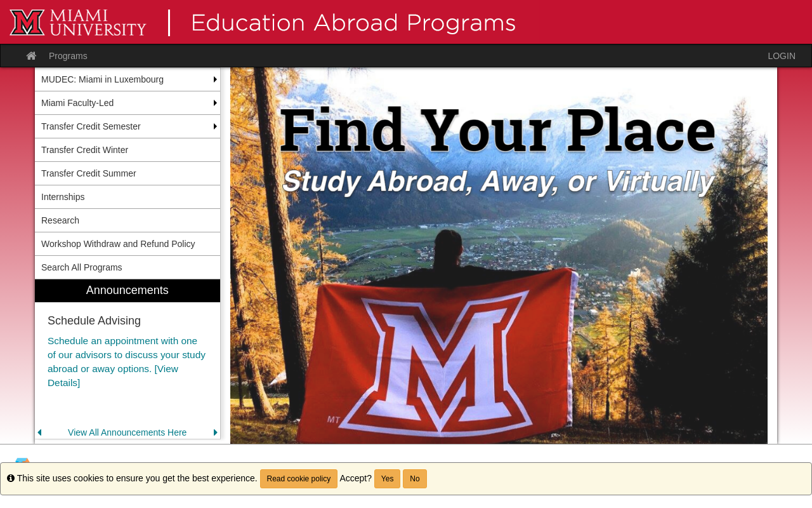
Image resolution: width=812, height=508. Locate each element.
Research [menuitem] (60, 220)
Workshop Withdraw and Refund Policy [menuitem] (118, 244)
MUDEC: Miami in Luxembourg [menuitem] (102, 79)
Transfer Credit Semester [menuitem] (91, 126)
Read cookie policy (299, 479)
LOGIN (782, 56)
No (415, 479)
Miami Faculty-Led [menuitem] (77, 103)
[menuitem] (128, 359)
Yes (388, 479)
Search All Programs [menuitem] (82, 267)
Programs (68, 56)
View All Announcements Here (127, 432)
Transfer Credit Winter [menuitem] (85, 150)
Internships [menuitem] (63, 197)
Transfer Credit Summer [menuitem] (89, 173)
